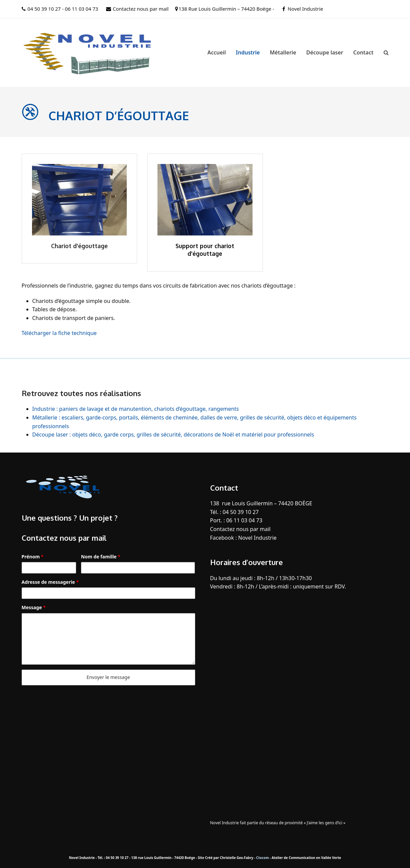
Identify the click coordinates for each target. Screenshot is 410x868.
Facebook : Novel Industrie (244, 538)
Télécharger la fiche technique (59, 333)
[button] (386, 52)
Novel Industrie (305, 9)
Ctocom (263, 858)
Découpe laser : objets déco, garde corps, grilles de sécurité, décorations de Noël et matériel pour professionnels (173, 435)
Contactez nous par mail (141, 9)
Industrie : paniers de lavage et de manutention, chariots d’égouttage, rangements (136, 409)
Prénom (33, 557)
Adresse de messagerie (50, 582)
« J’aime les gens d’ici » (324, 823)
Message (34, 607)
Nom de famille (101, 557)
